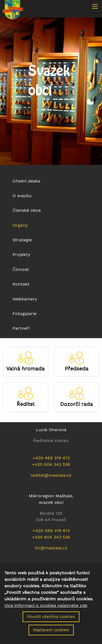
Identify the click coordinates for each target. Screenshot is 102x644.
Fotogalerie (24, 314)
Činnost (21, 269)
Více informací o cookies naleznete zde (46, 608)
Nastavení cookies (51, 633)
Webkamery (25, 299)
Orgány (20, 225)
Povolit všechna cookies (51, 619)
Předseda (77, 369)
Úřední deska (26, 181)
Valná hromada (25, 369)
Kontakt (21, 284)
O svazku (22, 196)
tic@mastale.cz (51, 548)
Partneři (21, 328)
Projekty (21, 254)
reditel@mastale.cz (51, 475)
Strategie (22, 240)
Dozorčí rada (76, 404)
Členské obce (27, 210)
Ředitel (26, 404)
